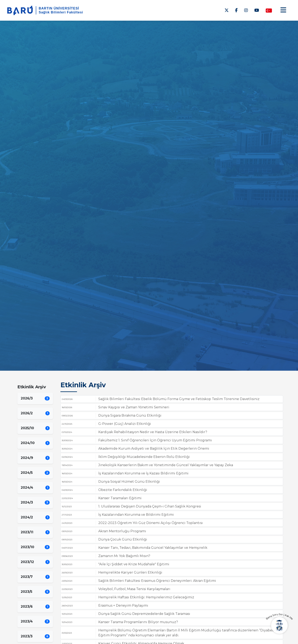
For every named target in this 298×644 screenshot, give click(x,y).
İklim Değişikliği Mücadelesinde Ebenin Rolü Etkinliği (144, 457)
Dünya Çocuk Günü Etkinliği (123, 539)
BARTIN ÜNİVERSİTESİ (59, 8)
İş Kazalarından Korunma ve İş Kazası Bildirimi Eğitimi (143, 473)
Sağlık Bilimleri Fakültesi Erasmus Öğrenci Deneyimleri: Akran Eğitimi (157, 581)
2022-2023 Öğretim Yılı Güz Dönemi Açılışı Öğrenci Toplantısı (151, 523)
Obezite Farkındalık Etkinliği (123, 490)
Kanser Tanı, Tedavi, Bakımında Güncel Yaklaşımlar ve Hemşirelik (153, 548)
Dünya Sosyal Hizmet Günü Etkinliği (129, 482)
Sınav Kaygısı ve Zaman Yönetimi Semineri (134, 407)
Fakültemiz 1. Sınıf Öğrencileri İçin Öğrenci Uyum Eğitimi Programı (155, 440)
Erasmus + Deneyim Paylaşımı (123, 605)
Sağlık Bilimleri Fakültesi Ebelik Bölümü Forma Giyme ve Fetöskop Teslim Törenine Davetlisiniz (179, 399)
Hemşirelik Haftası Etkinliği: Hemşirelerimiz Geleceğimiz (146, 597)
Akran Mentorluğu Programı (122, 531)
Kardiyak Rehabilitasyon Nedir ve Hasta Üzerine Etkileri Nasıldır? (153, 432)
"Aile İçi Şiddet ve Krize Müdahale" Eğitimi (134, 564)
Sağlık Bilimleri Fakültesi (61, 12)
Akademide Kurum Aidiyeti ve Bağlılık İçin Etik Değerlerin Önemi (154, 449)
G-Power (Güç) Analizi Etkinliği (125, 424)
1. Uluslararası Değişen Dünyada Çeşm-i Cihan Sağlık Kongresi (150, 506)
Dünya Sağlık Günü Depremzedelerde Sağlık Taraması (144, 614)
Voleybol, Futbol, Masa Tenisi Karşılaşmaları (134, 589)
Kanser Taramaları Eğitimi (120, 498)
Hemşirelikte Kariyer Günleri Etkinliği (130, 572)
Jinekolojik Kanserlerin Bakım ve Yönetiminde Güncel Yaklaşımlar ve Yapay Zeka (166, 465)
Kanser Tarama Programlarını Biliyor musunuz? (138, 622)
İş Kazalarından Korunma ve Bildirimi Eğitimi (136, 515)
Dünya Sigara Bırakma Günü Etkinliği (130, 415)
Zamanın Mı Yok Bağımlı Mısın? (124, 556)
